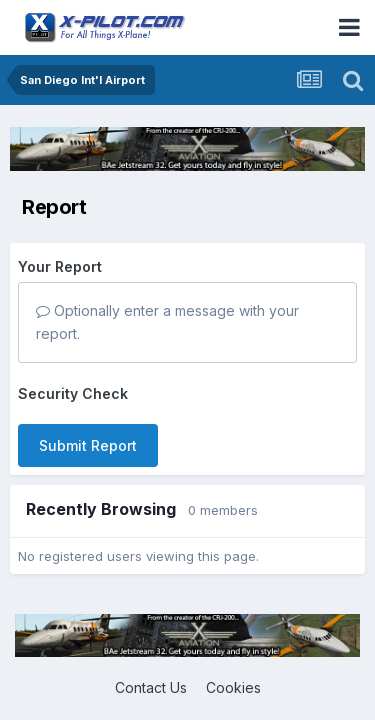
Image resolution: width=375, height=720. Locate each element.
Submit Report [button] (88, 445)
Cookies (233, 687)
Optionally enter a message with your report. (167, 321)
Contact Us (151, 687)
